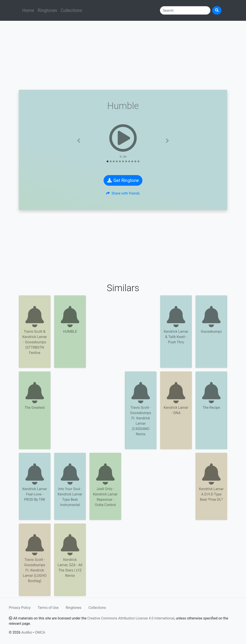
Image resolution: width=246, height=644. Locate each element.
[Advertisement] (123, 55)
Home (28, 10)
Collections (71, 10)
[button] (79, 141)
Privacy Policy (20, 608)
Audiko (27, 632)
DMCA (40, 632)
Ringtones (47, 10)
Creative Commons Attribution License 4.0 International (131, 618)
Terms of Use (48, 608)
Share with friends (123, 193)
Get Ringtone (123, 180)
